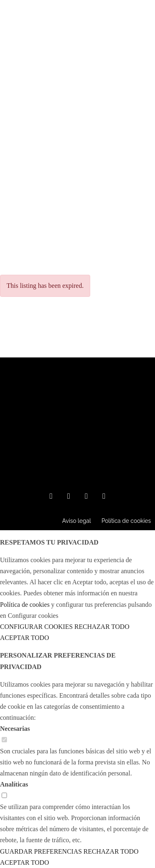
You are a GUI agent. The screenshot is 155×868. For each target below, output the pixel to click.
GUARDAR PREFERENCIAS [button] (41, 851)
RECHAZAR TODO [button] (102, 627)
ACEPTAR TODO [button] (24, 638)
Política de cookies (126, 521)
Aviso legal (76, 521)
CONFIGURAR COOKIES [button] (36, 627)
